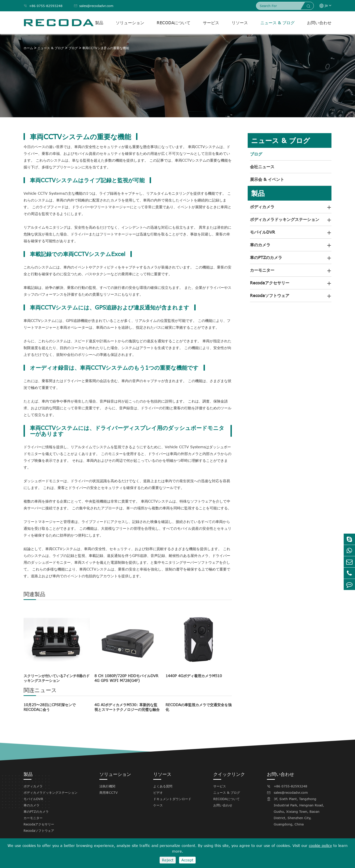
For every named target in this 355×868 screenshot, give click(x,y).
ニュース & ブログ (277, 23)
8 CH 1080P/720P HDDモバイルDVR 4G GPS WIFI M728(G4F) (126, 678)
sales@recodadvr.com (94, 6)
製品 (99, 23)
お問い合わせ (319, 23)
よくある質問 (163, 786)
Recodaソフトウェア (270, 295)
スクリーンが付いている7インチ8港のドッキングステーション (57, 678)
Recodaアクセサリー (270, 283)
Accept (187, 860)
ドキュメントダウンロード (172, 799)
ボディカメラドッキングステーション (285, 219)
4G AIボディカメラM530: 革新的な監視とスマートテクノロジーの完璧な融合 (127, 707)
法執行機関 (107, 786)
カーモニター (262, 270)
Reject (168, 860)
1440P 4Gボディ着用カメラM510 (194, 676)
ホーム (28, 48)
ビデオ (158, 792)
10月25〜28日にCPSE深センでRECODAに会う (50, 707)
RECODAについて (174, 23)
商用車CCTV (109, 792)
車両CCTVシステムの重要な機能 (106, 48)
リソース (240, 23)
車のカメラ (260, 245)
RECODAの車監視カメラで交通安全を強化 (199, 707)
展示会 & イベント (267, 179)
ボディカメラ (262, 207)
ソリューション (130, 23)
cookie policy (320, 846)
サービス (211, 23)
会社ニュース (262, 167)
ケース (158, 805)
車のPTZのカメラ (266, 257)
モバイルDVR (263, 232)
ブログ (73, 48)
